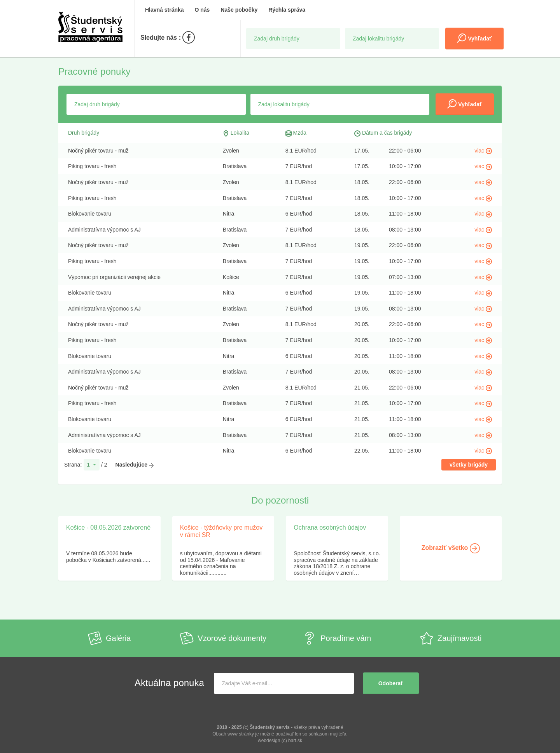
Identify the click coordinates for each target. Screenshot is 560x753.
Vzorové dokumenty (223, 638)
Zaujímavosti (451, 638)
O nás (202, 10)
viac (483, 151)
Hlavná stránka (164, 10)
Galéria (109, 638)
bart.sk (295, 741)
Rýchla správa (287, 10)
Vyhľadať (474, 38)
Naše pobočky (239, 10)
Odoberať (391, 683)
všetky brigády (469, 465)
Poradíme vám (337, 638)
